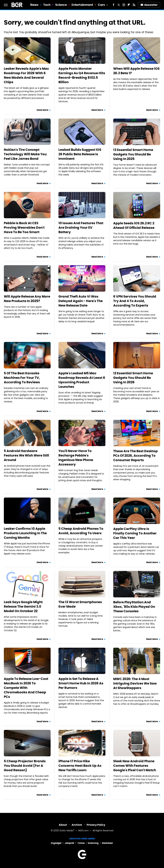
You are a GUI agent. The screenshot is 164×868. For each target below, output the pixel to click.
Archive (77, 825)
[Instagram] (124, 5)
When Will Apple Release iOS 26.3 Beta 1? (136, 71)
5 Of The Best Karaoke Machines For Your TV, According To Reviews (22, 378)
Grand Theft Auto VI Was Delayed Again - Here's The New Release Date (81, 301)
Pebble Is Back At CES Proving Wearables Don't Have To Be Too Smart (24, 228)
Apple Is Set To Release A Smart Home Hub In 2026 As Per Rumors (81, 683)
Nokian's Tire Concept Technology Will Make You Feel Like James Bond (25, 154)
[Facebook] (114, 5)
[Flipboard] (129, 5)
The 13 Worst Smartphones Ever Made (80, 604)
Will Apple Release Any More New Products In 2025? (27, 299)
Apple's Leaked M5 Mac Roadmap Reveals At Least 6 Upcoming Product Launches (82, 380)
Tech (47, 5)
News (34, 5)
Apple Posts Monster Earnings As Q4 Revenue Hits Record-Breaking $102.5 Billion (82, 75)
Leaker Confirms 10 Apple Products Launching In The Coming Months (25, 533)
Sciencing (93, 843)
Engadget (56, 843)
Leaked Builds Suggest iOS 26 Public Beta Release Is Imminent (80, 154)
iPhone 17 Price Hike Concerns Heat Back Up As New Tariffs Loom (80, 766)
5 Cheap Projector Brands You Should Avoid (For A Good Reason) (25, 766)
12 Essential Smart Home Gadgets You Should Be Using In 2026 (133, 378)
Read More (42, 110)
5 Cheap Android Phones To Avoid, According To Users (81, 531)
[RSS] (134, 5)
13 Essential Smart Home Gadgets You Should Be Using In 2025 (133, 154)
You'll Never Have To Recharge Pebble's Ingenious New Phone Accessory (76, 458)
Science (61, 5)
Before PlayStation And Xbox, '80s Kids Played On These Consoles (134, 607)
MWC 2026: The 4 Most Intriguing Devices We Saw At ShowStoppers (135, 683)
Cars (101, 5)
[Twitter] (119, 5)
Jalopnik (69, 843)
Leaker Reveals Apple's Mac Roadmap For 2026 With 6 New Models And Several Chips (26, 75)
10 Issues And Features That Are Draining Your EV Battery (81, 228)
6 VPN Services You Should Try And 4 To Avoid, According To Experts (135, 301)
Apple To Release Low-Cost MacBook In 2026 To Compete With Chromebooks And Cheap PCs (26, 688)
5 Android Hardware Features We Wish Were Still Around (26, 455)
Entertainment (82, 5)
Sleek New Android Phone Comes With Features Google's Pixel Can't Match (135, 766)
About (63, 825)
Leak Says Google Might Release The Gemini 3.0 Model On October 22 (23, 606)
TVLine (81, 843)
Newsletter (149, 5)
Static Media (66, 831)
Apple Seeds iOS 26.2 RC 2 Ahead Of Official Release (134, 225)
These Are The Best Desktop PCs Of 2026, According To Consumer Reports (135, 456)
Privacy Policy (96, 825)
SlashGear (107, 843)
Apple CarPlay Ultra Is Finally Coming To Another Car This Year (135, 533)
